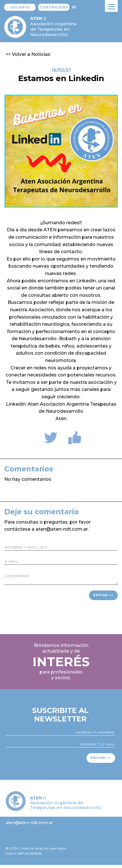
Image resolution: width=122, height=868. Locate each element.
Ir (74, 7)
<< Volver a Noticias (28, 54)
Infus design (30, 854)
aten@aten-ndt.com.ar (29, 823)
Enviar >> (103, 595)
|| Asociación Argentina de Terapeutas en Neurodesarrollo (53, 26)
